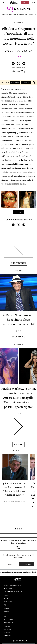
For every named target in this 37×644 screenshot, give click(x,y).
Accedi (10, 564)
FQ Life (15, 14)
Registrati (27, 564)
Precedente (18, 263)
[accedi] (34, 3)
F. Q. (19, 56)
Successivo (19, 337)
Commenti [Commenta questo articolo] (18, 71)
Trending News (7, 14)
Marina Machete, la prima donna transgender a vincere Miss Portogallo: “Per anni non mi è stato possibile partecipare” (19, 398)
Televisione (23, 14)
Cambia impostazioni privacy (13, 592)
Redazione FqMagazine (16, 501)
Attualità (18, 22)
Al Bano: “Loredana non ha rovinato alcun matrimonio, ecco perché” (18, 320)
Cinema (31, 14)
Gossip (18, 212)
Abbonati (25, 3)
